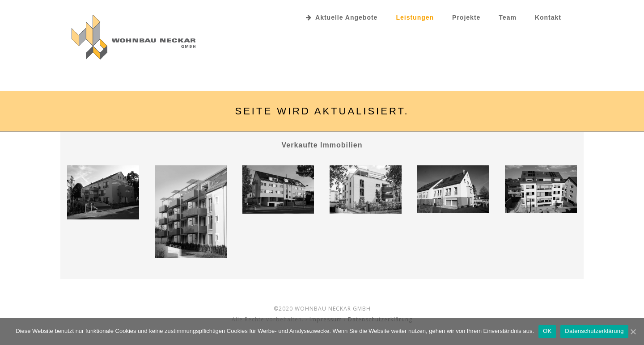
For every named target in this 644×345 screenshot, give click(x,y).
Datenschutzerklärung (594, 331)
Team (508, 17)
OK (547, 331)
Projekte (466, 17)
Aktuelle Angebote (342, 17)
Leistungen (415, 17)
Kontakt (548, 17)
